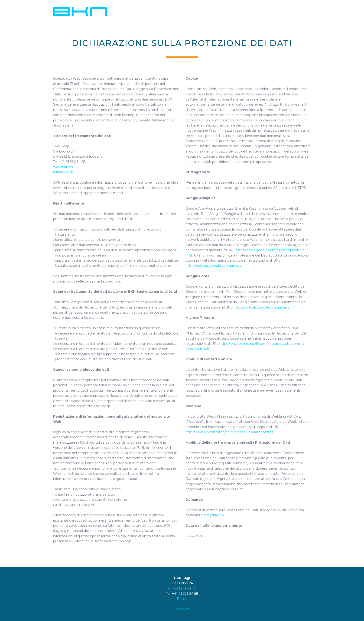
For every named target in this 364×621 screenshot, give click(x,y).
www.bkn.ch (63, 167)
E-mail (182, 599)
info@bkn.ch (63, 172)
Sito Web (182, 609)
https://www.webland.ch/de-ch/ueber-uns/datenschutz (229, 432)
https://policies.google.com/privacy (213, 266)
